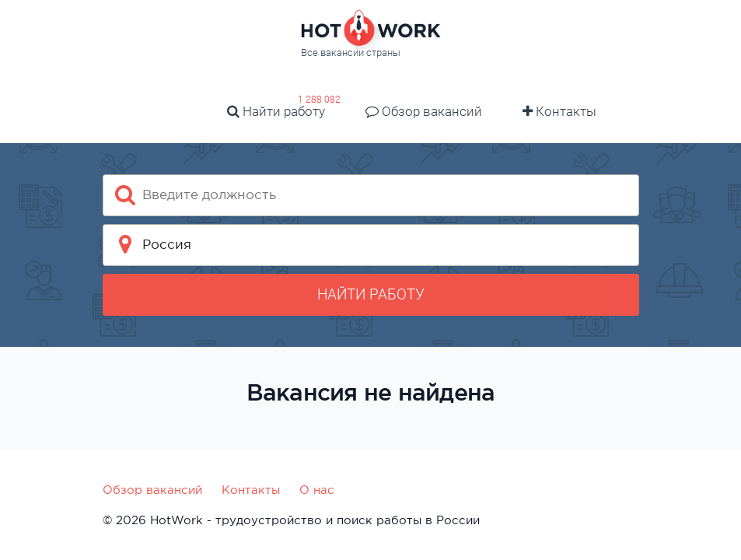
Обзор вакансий (424, 111)
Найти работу (276, 111)
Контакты (559, 111)
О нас (317, 490)
